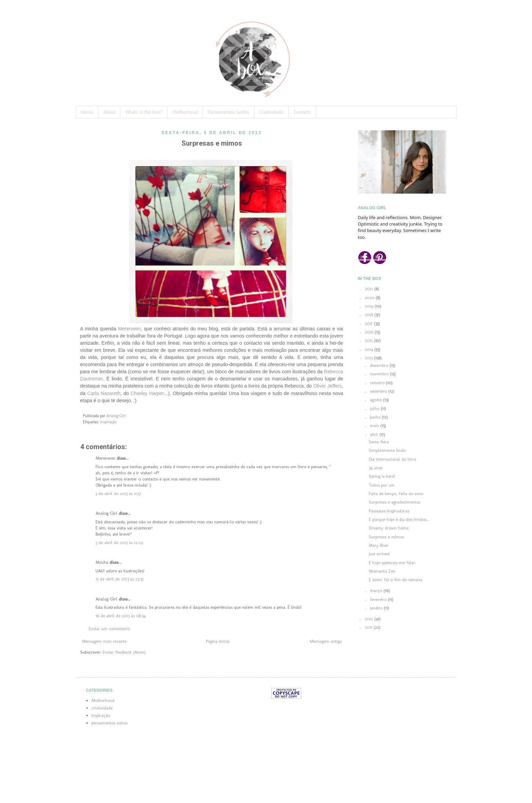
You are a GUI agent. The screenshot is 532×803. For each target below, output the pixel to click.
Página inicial (218, 641)
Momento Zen (382, 571)
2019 (370, 306)
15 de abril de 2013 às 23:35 (119, 579)
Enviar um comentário (109, 629)
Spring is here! (382, 476)
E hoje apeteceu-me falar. (392, 563)
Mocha (102, 562)
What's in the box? (144, 112)
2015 (369, 340)
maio (375, 425)
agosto (376, 400)
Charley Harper (147, 393)
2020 (370, 298)
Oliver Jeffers (327, 386)
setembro (379, 391)
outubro (378, 383)
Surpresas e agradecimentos (394, 502)
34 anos (376, 468)
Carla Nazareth (104, 393)
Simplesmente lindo (387, 450)
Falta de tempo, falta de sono (396, 494)
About (109, 112)
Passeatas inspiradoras (389, 511)
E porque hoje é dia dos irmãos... (399, 519)
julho (375, 408)
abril (375, 434)
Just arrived (379, 554)
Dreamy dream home (389, 528)
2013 (369, 358)
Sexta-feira (379, 442)
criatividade (102, 708)
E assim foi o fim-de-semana (396, 580)
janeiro (377, 608)
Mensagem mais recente (104, 641)
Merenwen (129, 329)
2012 (370, 619)
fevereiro (379, 599)
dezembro (380, 365)
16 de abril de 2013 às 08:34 (121, 616)
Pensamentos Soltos (229, 112)
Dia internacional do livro (392, 459)
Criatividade (271, 112)
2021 (370, 289)
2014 (370, 349)
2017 (369, 323)
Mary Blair (379, 545)
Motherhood (185, 112)
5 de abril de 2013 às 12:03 (119, 543)
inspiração (108, 422)
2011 (369, 627)
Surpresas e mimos (386, 537)
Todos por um (382, 485)
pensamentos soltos (109, 723)
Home (87, 112)
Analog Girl (106, 513)
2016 (370, 332)
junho (376, 417)
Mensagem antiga (326, 641)
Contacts (302, 112)
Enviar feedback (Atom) (124, 652)
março (377, 591)
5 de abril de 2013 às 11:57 (118, 494)
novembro (380, 374)
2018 (370, 315)
